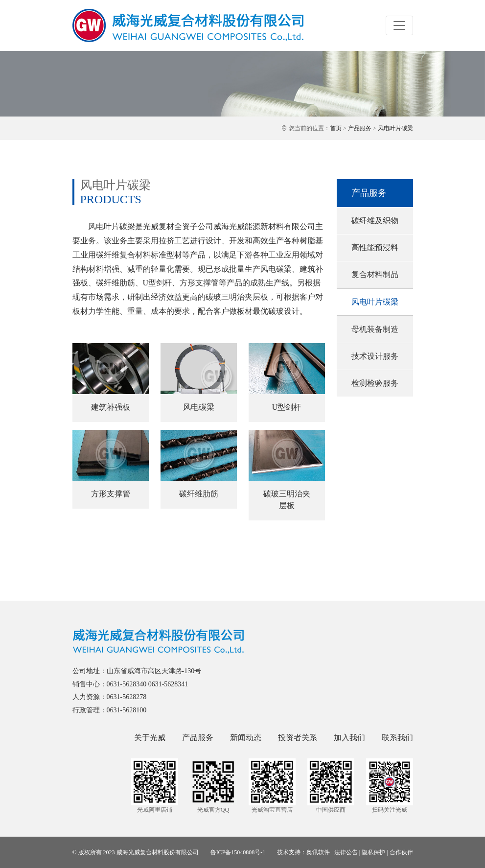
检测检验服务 (375, 383)
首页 (336, 128)
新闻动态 (246, 738)
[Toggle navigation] (399, 25)
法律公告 (346, 852)
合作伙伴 (401, 852)
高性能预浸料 (375, 247)
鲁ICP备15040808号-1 (238, 852)
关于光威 (150, 738)
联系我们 (397, 738)
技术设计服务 (375, 356)
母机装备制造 (375, 329)
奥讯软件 (318, 852)
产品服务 (360, 128)
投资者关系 (298, 738)
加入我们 (349, 738)
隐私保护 (373, 852)
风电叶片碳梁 (395, 128)
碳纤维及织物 (375, 221)
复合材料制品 (375, 274)
